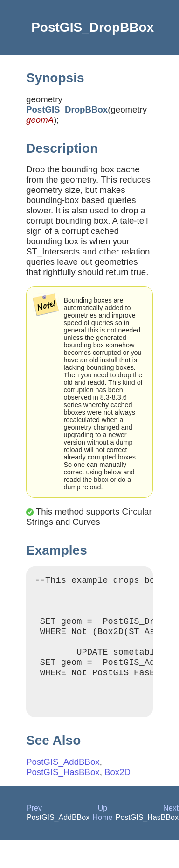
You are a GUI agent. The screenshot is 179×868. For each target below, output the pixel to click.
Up (103, 826)
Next (171, 826)
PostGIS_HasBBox (63, 790)
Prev (34, 826)
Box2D (117, 790)
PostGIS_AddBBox (63, 780)
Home (103, 836)
